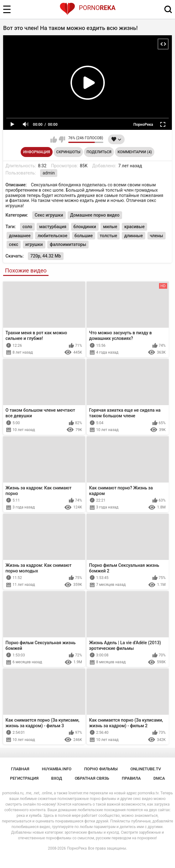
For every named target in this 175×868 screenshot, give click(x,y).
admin (49, 173)
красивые (134, 227)
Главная (20, 769)
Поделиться (99, 152)
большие (84, 236)
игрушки (34, 244)
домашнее (20, 236)
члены (157, 236)
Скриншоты (68, 152)
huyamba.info (57, 769)
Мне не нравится (62, 140)
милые (110, 227)
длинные (134, 236)
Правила (131, 778)
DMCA (159, 778)
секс (14, 244)
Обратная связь (92, 778)
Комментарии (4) (135, 152)
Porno (87, 8)
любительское (52, 236)
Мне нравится (54, 140)
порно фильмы (101, 769)
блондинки (85, 227)
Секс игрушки (49, 215)
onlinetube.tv (146, 769)
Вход (57, 778)
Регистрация (24, 778)
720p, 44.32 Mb (46, 256)
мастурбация (53, 227)
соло (27, 227)
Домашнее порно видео (95, 215)
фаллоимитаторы (68, 244)
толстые (109, 236)
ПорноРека (77, 848)
